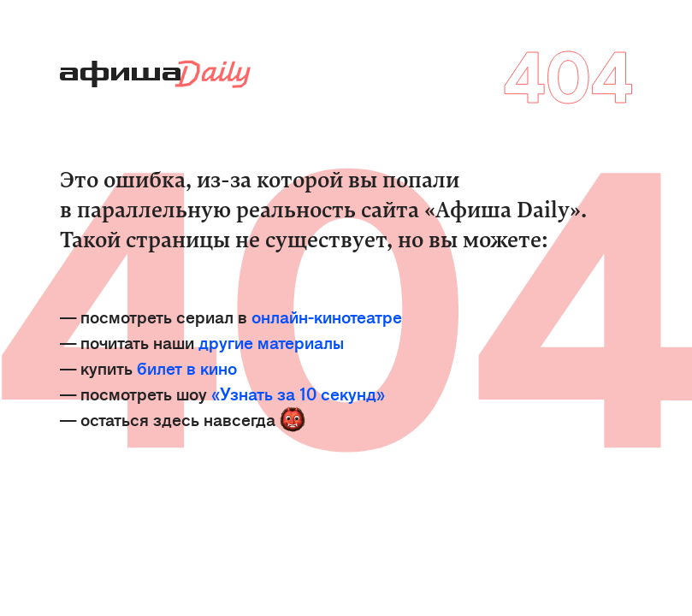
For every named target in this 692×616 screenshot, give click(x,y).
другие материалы (271, 342)
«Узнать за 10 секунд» (298, 393)
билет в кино (187, 367)
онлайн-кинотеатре (327, 316)
